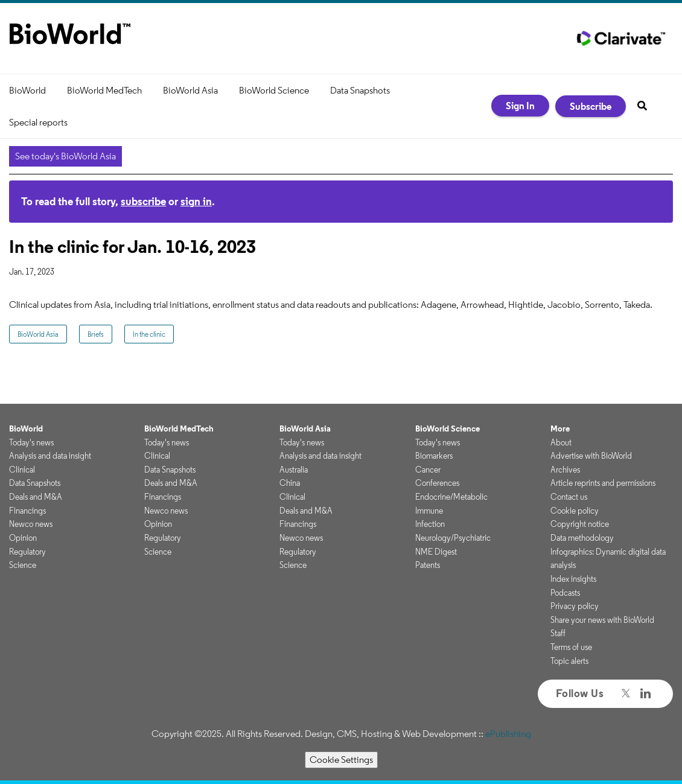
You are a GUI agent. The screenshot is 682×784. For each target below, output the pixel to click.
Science (23, 565)
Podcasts (565, 593)
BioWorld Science (274, 90)
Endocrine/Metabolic (451, 497)
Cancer (428, 470)
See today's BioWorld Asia (65, 156)
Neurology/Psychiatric (453, 538)
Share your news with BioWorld (602, 620)
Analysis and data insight (50, 456)
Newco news (31, 524)
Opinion (23, 538)
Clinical (22, 470)
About (561, 442)
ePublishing (508, 734)
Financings (27, 511)
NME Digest (436, 552)
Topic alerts (569, 661)
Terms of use (571, 647)
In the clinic (149, 334)
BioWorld (27, 90)
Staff (558, 633)
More (560, 429)
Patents (428, 565)
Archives (565, 470)
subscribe (143, 201)
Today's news (31, 442)
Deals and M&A (36, 497)
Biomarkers (434, 456)
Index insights (573, 579)
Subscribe (591, 106)
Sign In (520, 106)
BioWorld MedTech (104, 90)
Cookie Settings (341, 760)
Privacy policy (575, 606)
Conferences (437, 483)
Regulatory (27, 552)
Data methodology (582, 538)
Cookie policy (575, 511)
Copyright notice (580, 524)
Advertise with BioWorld (591, 456)
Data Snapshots (360, 90)
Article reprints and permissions (603, 483)
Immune (429, 511)
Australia (294, 470)
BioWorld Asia (190, 90)
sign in (196, 201)
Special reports (38, 122)
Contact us (569, 497)
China (290, 483)
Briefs (96, 334)
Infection (430, 524)
